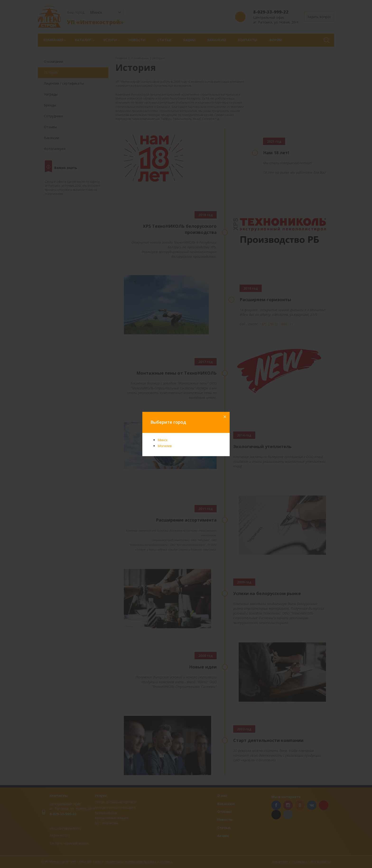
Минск (163, 440)
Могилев (165, 446)
